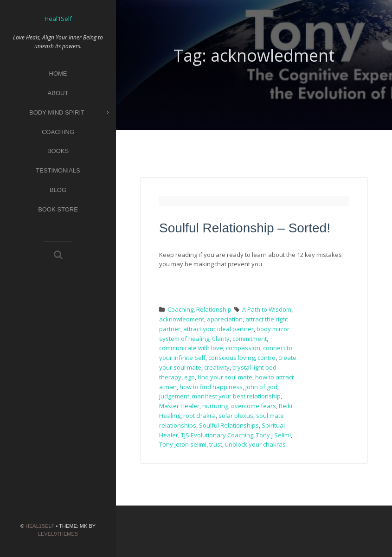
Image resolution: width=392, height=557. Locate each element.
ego (190, 377)
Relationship (214, 309)
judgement (174, 396)
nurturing (215, 406)
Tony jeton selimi (183, 444)
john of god (261, 387)
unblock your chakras (255, 444)
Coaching (58, 132)
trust (216, 444)
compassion (243, 348)
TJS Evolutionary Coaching (217, 435)
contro (267, 358)
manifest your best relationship (236, 396)
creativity (217, 367)
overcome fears (254, 406)
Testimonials (58, 170)
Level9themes (58, 534)
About (58, 93)
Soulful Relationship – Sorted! (245, 228)
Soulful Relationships (229, 425)
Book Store (58, 209)
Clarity (221, 339)
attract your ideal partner (218, 329)
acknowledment (182, 319)
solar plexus (236, 416)
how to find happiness (211, 387)
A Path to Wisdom (267, 309)
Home (58, 74)
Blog (58, 190)
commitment (250, 339)
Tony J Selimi (273, 435)
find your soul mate (225, 377)
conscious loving (231, 358)
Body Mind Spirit (69, 113)
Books (58, 151)
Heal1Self (40, 526)
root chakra (199, 416)
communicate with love (191, 348)
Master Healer (179, 406)
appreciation (225, 319)
